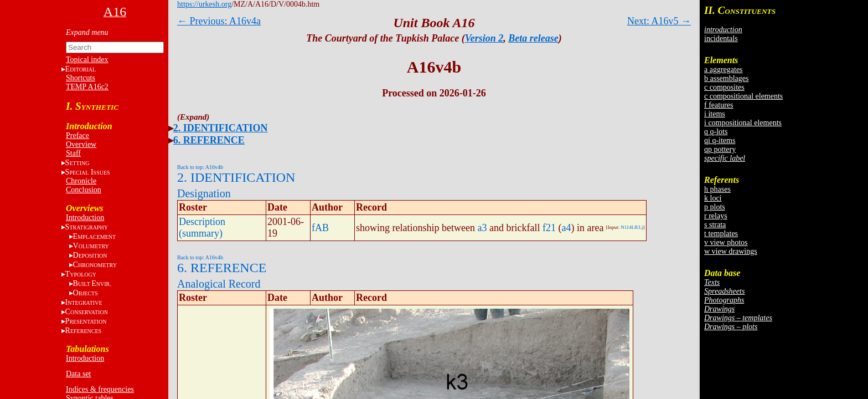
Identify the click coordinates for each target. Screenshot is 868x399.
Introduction (85, 218)
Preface (77, 135)
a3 (482, 228)
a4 (566, 228)
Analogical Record (219, 284)
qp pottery (720, 149)
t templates (721, 234)
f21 (549, 228)
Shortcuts (81, 78)
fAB (320, 228)
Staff (73, 153)
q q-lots (716, 132)
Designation (204, 193)
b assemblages (726, 78)
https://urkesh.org (204, 4)
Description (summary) (202, 227)
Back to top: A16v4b (200, 167)
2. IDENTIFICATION (221, 128)
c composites (724, 87)
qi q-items (720, 140)
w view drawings (731, 251)
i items (715, 114)
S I (88, 172)
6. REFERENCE (209, 140)
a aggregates (724, 70)
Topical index (87, 60)
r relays (716, 216)
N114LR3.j (632, 227)
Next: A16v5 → (659, 21)
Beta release (533, 38)
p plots (715, 207)
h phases (717, 189)
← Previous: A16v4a (219, 21)
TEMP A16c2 (87, 87)
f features (719, 105)
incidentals (721, 39)
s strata (715, 225)
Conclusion (84, 190)
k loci (713, 198)
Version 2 (484, 38)
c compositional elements (743, 96)
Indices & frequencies (100, 389)
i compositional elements (743, 123)
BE (92, 283)
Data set (78, 374)
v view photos (726, 242)
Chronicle (81, 181)
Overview (81, 144)
